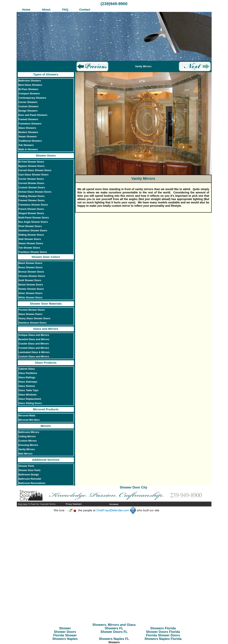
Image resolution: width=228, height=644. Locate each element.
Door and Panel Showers (33, 115)
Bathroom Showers (30, 81)
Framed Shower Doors (32, 200)
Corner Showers (28, 102)
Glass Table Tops (28, 390)
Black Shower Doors (30, 263)
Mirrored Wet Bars (29, 420)
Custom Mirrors (28, 441)
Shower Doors (46, 155)
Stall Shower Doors (30, 239)
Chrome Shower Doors (32, 276)
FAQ (65, 9)
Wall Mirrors (26, 454)
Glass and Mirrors (46, 329)
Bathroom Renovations (32, 483)
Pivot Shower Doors (30, 226)
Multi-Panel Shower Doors (34, 218)
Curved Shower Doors (31, 183)
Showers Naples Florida (163, 639)
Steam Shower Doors (31, 243)
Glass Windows (28, 395)
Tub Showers (26, 145)
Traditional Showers (30, 141)
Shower (65, 628)
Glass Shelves (27, 386)
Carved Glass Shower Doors (35, 170)
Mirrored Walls (27, 416)
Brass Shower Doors (31, 267)
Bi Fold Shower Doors (31, 162)
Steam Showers (28, 137)
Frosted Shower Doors (32, 310)
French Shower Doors (31, 209)
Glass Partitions (28, 373)
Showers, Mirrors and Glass (114, 625)
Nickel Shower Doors (31, 285)
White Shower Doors (31, 298)
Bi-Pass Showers (28, 89)
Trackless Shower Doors (33, 252)
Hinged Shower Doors (31, 213)
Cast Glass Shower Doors (34, 175)
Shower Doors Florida (163, 632)
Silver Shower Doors (31, 293)
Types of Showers (46, 74)
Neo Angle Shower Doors (33, 222)
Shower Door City (134, 487)
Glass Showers (27, 128)
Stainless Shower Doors (33, 323)
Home (26, 9)
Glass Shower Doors (31, 314)
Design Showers (28, 111)
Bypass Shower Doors (32, 166)
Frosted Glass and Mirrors (34, 348)
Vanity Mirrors (27, 449)
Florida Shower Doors (163, 635)
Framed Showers (28, 119)
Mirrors (46, 426)
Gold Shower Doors (30, 280)
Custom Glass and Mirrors (34, 357)
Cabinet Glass (27, 369)
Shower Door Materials (46, 304)
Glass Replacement (30, 399)
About (46, 9)
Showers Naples (65, 639)
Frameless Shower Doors (33, 205)
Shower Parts (26, 466)
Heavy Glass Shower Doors (35, 318)
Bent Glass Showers (30, 85)
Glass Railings (27, 377)
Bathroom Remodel (30, 479)
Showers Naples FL (114, 639)
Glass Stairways (28, 382)
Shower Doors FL (114, 632)
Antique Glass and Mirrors (34, 335)
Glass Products (46, 363)
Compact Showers (29, 94)
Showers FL (114, 628)
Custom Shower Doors (32, 188)
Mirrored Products (46, 409)
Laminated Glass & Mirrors (34, 352)
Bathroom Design (29, 475)
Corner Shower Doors (31, 179)
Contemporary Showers (32, 98)
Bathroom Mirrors (29, 432)
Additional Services (46, 460)
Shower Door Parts (30, 470)
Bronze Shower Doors (31, 272)
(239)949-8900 (114, 4)
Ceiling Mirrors (27, 436)
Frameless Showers (30, 124)
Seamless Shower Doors (33, 231)
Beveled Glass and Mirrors (34, 339)
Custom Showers (29, 106)
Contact (85, 9)
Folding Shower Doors (32, 196)
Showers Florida (163, 628)
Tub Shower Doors (29, 248)
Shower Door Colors (46, 257)
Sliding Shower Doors (31, 235)
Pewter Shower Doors (31, 289)
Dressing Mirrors (28, 445)
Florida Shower (65, 635)
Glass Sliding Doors (30, 403)
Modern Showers (28, 132)
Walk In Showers (28, 149)
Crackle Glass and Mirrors (34, 344)
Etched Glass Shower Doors (35, 192)
